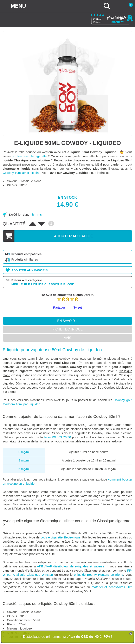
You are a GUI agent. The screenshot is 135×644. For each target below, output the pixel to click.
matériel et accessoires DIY (112, 587)
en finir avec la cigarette (30, 156)
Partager (59, 307)
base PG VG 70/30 (57, 437)
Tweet (78, 307)
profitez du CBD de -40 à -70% (87, 637)
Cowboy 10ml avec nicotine (22, 173)
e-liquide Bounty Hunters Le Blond (98, 575)
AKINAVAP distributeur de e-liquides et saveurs (71, 566)
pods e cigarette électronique (60, 537)
